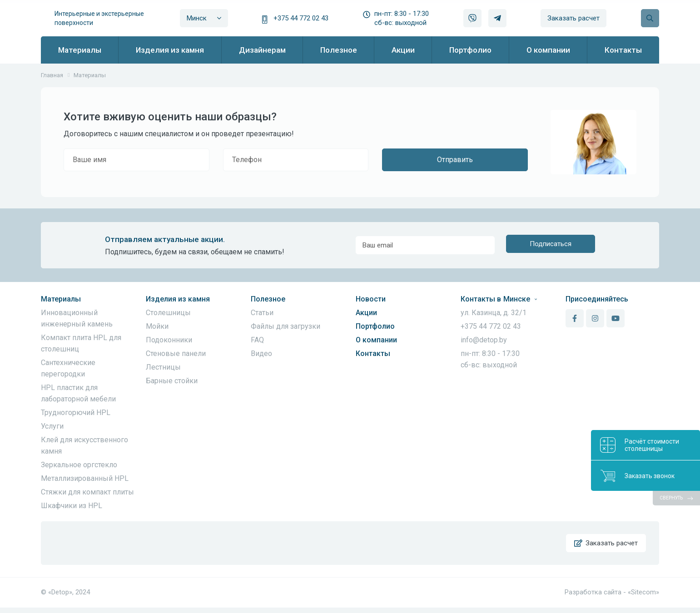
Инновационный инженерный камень (77, 318)
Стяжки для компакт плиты (87, 492)
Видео (261, 353)
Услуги (52, 426)
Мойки (157, 326)
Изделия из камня (178, 299)
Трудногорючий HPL (76, 413)
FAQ (257, 340)
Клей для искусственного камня (84, 445)
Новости (371, 299)
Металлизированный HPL (85, 478)
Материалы (61, 299)
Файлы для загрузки (285, 326)
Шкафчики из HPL (72, 506)
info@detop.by (484, 340)
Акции (366, 313)
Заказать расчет (573, 18)
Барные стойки (172, 381)
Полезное (268, 299)
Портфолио (375, 326)
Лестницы (163, 367)
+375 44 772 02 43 (301, 18)
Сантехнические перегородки (68, 368)
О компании (376, 340)
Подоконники (169, 340)
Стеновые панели (176, 353)
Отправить (455, 160)
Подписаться (551, 245)
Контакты (373, 353)
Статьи (262, 313)
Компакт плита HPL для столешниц (81, 343)
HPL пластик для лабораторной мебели (78, 393)
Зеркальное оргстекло (79, 465)
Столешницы (168, 313)
